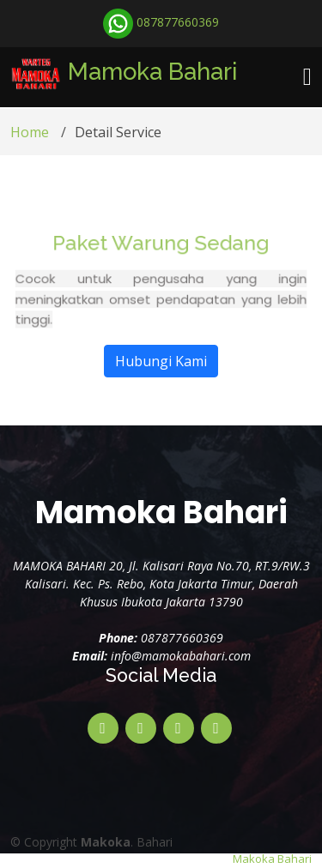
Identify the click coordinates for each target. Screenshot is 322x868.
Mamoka (152, 71)
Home (30, 143)
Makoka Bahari (272, 859)
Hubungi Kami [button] (161, 383)
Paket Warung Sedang (161, 268)
